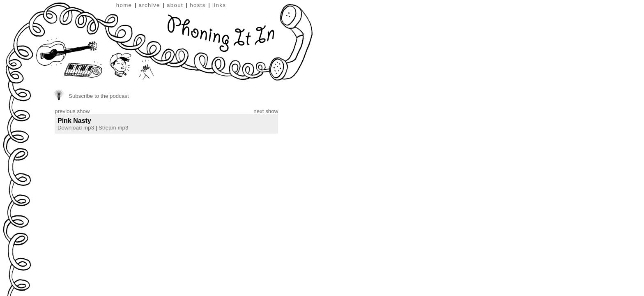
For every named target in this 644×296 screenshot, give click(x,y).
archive (149, 5)
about (175, 5)
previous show (72, 111)
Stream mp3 (114, 128)
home (124, 5)
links (219, 5)
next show (266, 111)
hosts (198, 5)
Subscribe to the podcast (99, 96)
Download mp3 (76, 128)
